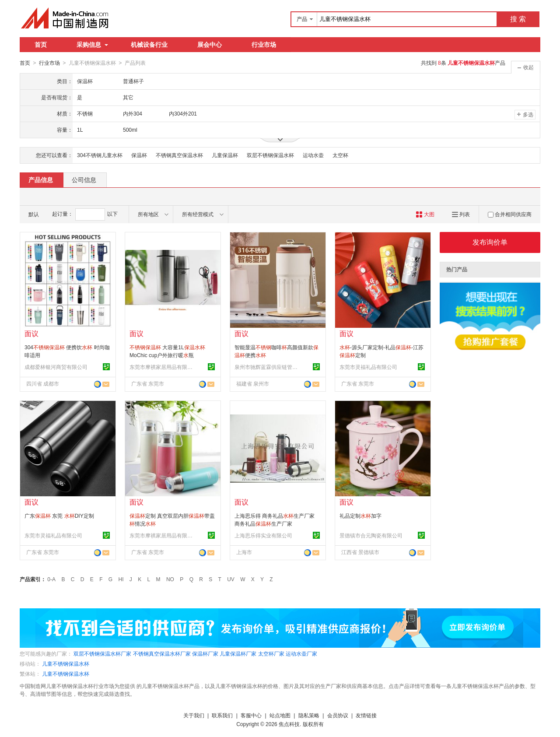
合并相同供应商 (510, 214)
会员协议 (338, 715)
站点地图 (280, 715)
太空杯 (340, 155)
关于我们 (194, 715)
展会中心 (210, 45)
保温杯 (139, 155)
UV (231, 579)
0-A (51, 579)
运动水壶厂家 (301, 653)
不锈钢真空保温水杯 (179, 155)
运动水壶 (313, 155)
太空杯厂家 (271, 653)
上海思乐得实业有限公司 (263, 535)
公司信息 (84, 179)
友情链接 (366, 715)
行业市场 (264, 45)
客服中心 (251, 715)
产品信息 (41, 179)
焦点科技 (289, 724)
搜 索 (518, 19)
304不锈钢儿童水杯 (100, 155)
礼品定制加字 (360, 516)
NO (170, 579)
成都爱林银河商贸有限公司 (56, 367)
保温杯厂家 (205, 653)
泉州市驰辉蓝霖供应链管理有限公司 (267, 367)
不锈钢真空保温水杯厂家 (162, 653)
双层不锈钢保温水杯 (270, 155)
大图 (425, 214)
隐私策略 (309, 715)
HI (121, 579)
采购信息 (92, 45)
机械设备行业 (149, 45)
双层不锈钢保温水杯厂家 (102, 653)
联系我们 (222, 715)
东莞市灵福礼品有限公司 (368, 367)
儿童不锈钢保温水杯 (66, 663)
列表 (461, 214)
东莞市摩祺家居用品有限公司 (162, 367)
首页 (41, 45)
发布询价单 (490, 242)
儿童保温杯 (225, 155)
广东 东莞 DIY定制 (59, 516)
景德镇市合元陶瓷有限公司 (371, 535)
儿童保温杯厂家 (238, 653)
